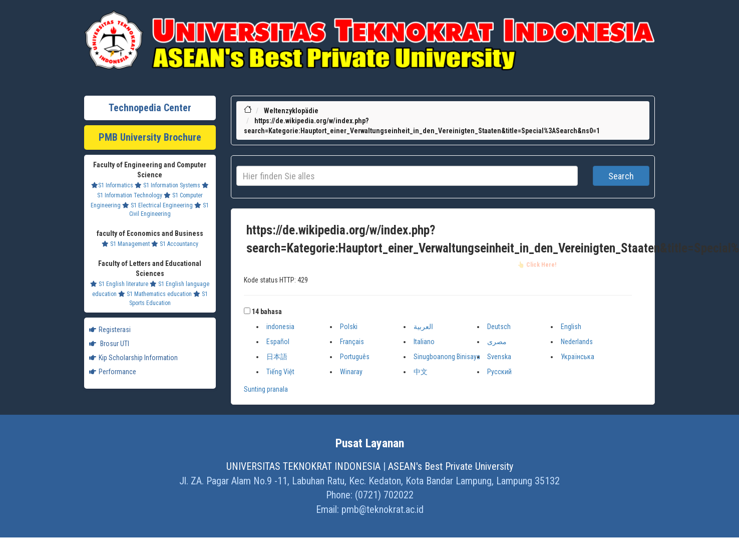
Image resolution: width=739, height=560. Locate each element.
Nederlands (577, 342)
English (571, 327)
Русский (499, 372)
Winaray (351, 372)
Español (278, 342)
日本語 (277, 357)
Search (621, 176)
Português (355, 357)
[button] (247, 311)
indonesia (280, 327)
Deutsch (499, 327)
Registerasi (110, 330)
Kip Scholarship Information (133, 358)
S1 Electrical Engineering (157, 205)
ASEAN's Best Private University (451, 466)
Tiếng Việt (280, 372)
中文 (421, 372)
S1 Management (126, 244)
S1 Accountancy (175, 244)
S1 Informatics (112, 185)
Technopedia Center (150, 108)
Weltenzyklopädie (291, 111)
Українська (578, 357)
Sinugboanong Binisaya (447, 357)
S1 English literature (119, 284)
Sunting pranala (266, 389)
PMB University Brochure (150, 137)
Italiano (424, 342)
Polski (349, 327)
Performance (113, 372)
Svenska (499, 357)
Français (352, 342)
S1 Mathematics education (155, 294)
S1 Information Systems (167, 185)
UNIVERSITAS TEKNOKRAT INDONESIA (303, 466)
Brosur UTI (109, 344)
